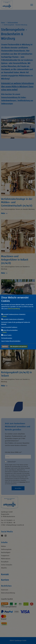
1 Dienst (4, 316)
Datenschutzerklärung (14, 309)
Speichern (5, 347)
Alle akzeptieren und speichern (18, 347)
